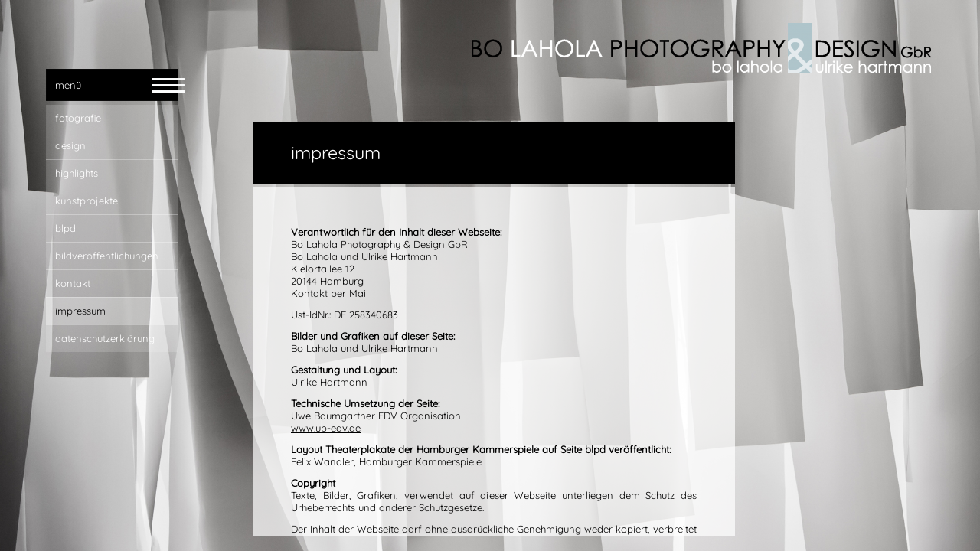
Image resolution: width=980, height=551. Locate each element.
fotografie (78, 118)
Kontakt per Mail (330, 293)
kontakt (73, 283)
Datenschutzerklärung (105, 338)
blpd (65, 228)
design (70, 145)
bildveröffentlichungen (107, 256)
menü (68, 85)
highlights (77, 173)
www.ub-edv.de (326, 428)
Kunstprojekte (87, 201)
